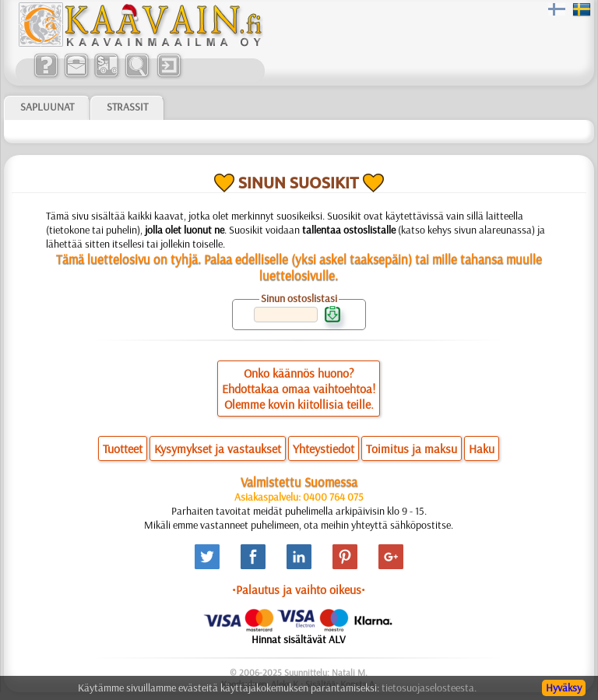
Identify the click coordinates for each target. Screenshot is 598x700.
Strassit (127, 107)
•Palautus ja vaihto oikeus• (299, 589)
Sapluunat (47, 107)
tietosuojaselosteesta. (429, 688)
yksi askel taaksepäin (352, 259)
